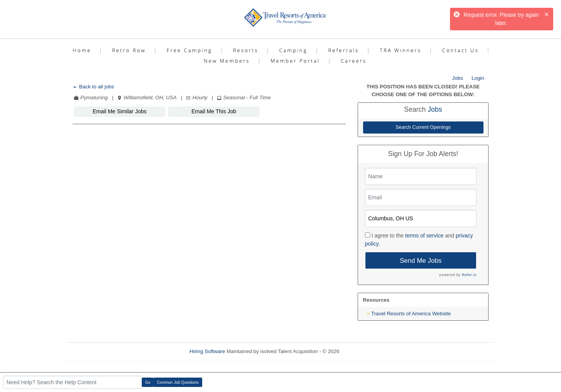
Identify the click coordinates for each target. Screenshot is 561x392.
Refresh (363, 351)
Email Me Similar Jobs (120, 111)
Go (148, 382)
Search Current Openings (423, 127)
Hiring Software (207, 351)
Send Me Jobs (421, 261)
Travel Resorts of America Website (411, 314)
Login (478, 78)
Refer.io (469, 275)
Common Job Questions (178, 382)
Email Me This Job (214, 111)
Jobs (457, 78)
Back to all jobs (93, 87)
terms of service (424, 236)
